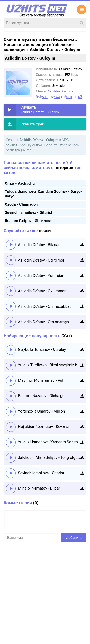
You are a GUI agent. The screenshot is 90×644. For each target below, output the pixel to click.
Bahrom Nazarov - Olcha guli (42, 396)
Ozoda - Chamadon (21, 204)
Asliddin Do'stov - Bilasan (39, 245)
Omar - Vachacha (20, 183)
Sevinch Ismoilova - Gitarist (29, 213)
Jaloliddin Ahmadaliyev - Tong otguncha (49, 457)
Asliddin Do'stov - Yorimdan (41, 276)
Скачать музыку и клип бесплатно (39, 39)
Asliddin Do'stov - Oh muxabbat (44, 306)
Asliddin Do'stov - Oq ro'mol (41, 260)
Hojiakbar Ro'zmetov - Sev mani (45, 427)
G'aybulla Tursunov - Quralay (42, 350)
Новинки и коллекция (26, 44)
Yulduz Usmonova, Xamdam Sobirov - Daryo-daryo (49, 442)
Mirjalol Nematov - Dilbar (39, 488)
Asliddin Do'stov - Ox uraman (42, 291)
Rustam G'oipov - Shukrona (28, 221)
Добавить (74, 538)
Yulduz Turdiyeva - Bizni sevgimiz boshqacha (49, 365)
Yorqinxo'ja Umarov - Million (41, 411)
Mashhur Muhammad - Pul (41, 380)
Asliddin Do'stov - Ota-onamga (43, 322)
